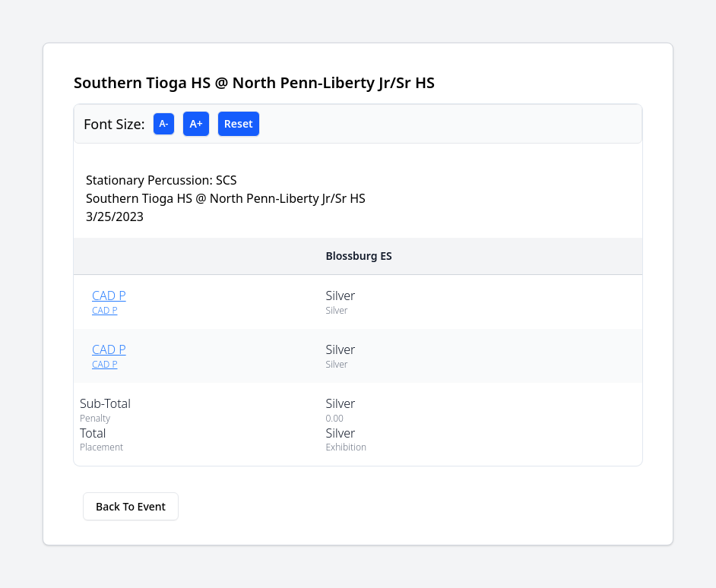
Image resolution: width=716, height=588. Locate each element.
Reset (239, 123)
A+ (196, 123)
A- (164, 123)
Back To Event (131, 506)
